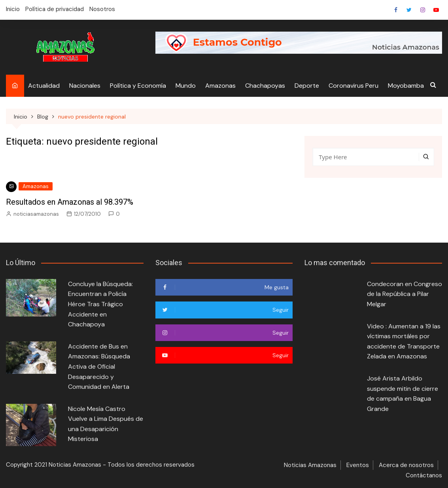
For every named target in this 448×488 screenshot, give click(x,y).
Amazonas (220, 86)
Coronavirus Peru (353, 86)
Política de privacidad (55, 9)
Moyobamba (406, 86)
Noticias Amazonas (310, 465)
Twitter (409, 10)
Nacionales (85, 86)
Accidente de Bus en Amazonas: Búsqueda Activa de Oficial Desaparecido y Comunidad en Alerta (99, 366)
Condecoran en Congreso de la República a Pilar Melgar (405, 294)
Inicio (13, 9)
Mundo (186, 86)
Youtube (436, 10)
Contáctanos (424, 475)
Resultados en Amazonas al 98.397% (70, 202)
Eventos (358, 465)
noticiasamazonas (36, 214)
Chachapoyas (265, 86)
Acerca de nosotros (406, 465)
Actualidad (44, 86)
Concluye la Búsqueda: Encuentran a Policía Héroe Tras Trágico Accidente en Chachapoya (100, 304)
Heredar (423, 10)
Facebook (396, 10)
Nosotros (102, 9)
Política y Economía (138, 86)
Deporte (307, 86)
